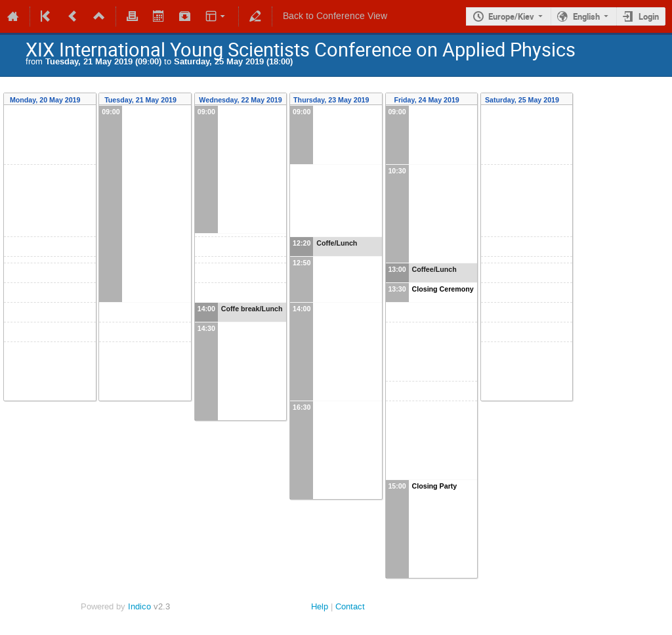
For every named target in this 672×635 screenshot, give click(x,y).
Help (320, 606)
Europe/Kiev (511, 16)
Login (649, 16)
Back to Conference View (335, 16)
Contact (350, 606)
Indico (139, 606)
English (586, 16)
